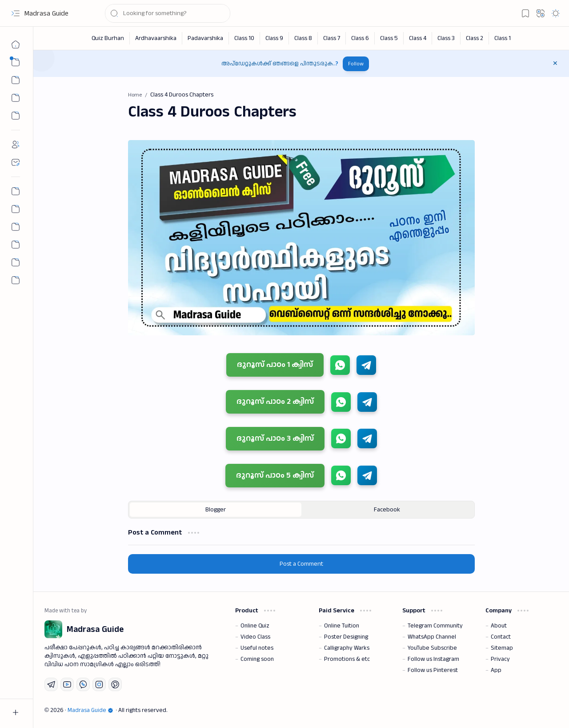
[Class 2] (475, 38)
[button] (16, 13)
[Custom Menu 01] (16, 98)
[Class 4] (418, 38)
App (496, 670)
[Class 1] (503, 38)
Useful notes (257, 648)
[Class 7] (332, 38)
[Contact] (16, 162)
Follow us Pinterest (433, 670)
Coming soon (257, 659)
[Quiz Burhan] (108, 38)
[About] (16, 145)
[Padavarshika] (206, 38)
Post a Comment (301, 564)
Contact (501, 637)
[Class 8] (303, 38)
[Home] (16, 44)
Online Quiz (255, 626)
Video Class (255, 637)
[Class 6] (360, 38)
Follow (356, 64)
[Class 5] (389, 38)
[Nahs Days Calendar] (16, 209)
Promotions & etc (347, 659)
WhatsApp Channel (432, 637)
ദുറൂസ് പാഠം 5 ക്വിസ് (275, 475)
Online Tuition (342, 626)
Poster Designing (346, 637)
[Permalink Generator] (16, 191)
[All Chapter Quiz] (16, 227)
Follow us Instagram (433, 659)
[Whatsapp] (83, 684)
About (499, 626)
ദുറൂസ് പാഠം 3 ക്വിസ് (275, 438)
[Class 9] (274, 38)
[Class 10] (244, 38)
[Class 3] (446, 38)
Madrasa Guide (46, 14)
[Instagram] (99, 684)
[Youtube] (67, 684)
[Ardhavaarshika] (156, 38)
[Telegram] (51, 684)
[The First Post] (16, 245)
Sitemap (502, 648)
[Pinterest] (115, 684)
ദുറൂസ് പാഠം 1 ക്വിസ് (275, 364)
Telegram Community (435, 626)
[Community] (16, 262)
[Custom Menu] (16, 116)
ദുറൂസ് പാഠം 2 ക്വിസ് (275, 401)
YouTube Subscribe (432, 648)
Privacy (500, 659)
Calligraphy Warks (347, 648)
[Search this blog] (168, 13)
